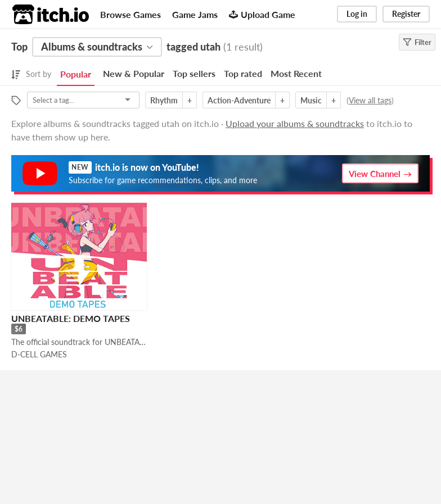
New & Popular (134, 73)
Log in (357, 14)
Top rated (243, 73)
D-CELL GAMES (39, 354)
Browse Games (130, 14)
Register (406, 14)
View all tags (370, 100)
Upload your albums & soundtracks (295, 123)
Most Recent (296, 73)
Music (311, 100)
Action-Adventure (239, 100)
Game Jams (195, 14)
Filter (417, 42)
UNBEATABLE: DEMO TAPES (71, 318)
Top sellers (194, 73)
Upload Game (262, 14)
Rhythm (164, 100)
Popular (76, 74)
